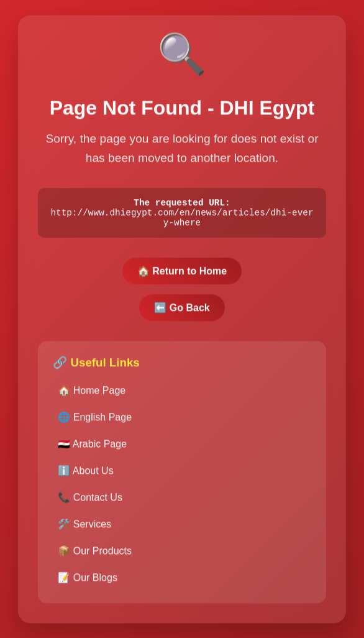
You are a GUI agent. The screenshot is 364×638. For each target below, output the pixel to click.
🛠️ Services (84, 529)
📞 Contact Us (90, 502)
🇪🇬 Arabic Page (92, 449)
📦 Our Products (95, 556)
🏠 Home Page (92, 395)
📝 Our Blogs (88, 582)
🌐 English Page (95, 422)
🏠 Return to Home (182, 276)
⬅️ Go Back (182, 312)
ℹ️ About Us (85, 475)
